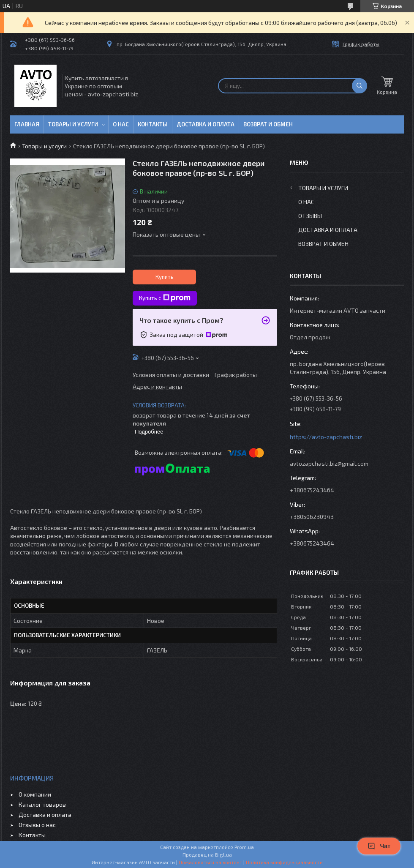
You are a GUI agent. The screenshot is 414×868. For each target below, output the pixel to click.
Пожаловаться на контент (210, 862)
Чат (379, 846)
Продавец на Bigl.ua (207, 854)
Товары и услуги (73, 124)
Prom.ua (244, 847)
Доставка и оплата (206, 124)
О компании (35, 794)
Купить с (165, 298)
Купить (165, 277)
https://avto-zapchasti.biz (326, 437)
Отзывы (310, 216)
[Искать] (360, 86)
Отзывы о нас (37, 825)
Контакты (153, 124)
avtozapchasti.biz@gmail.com (329, 463)
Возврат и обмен (268, 124)
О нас (121, 124)
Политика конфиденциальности (284, 862)
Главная (27, 124)
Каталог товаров (42, 804)
